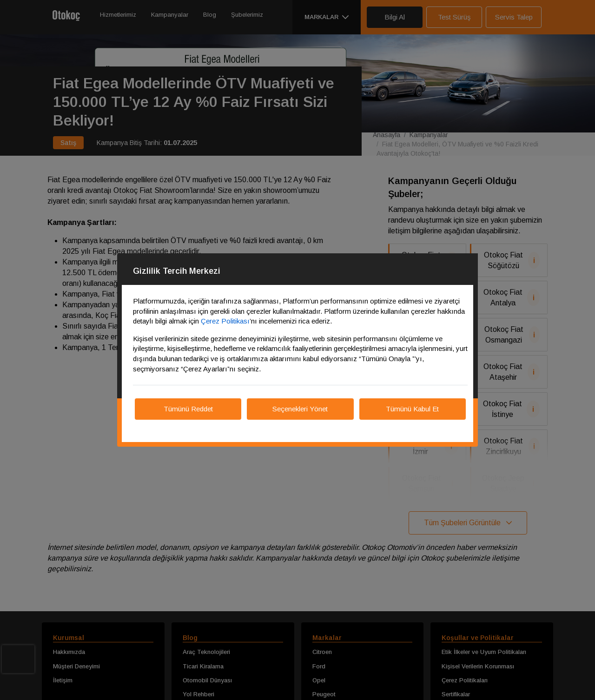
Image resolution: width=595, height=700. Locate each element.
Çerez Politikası (225, 321)
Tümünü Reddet (188, 409)
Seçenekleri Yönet (300, 409)
